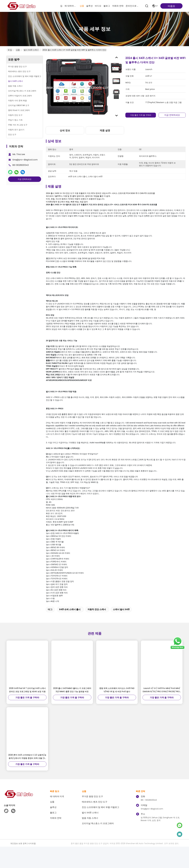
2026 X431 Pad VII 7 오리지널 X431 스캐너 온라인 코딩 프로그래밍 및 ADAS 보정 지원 (27, 700)
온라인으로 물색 (132, 6)
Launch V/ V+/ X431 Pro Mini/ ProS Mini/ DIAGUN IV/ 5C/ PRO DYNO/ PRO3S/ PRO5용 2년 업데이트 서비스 (162, 700)
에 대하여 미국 (71, 6)
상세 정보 (65, 130)
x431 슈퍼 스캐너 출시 (70, 620)
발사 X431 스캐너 (31, 50)
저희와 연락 (118, 6)
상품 (82, 6)
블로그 (107, 6)
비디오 (98, 6)
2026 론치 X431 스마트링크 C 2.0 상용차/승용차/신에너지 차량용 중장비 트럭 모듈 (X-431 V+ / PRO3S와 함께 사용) (27, 767)
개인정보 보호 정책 (18, 854)
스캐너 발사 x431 (121, 620)
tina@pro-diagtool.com (25, 160)
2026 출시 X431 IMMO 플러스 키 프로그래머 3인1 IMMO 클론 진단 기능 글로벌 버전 (72, 700)
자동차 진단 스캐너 (97, 620)
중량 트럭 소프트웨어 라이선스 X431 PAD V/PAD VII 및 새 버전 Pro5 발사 (117, 700)
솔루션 (89, 6)
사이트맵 (32, 854)
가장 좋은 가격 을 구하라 (141, 115)
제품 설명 (105, 130)
